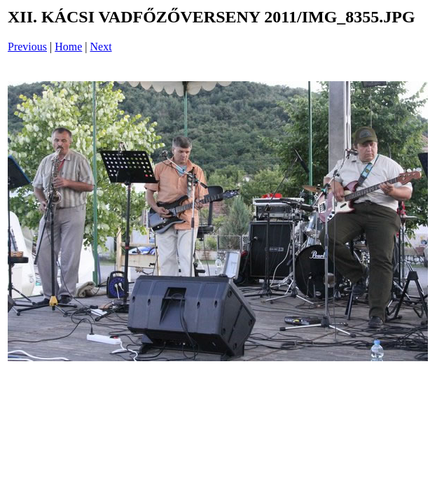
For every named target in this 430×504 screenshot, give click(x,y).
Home (68, 47)
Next (101, 47)
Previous (27, 47)
